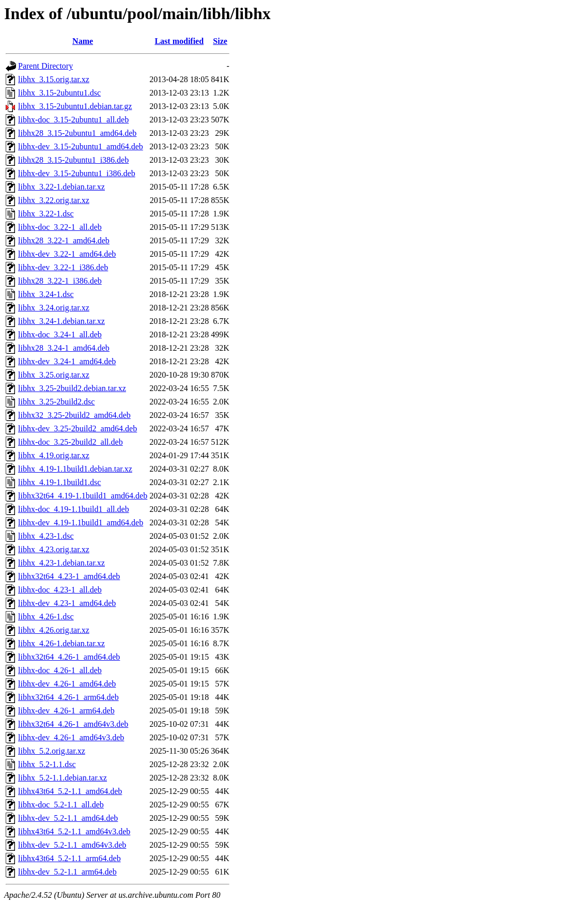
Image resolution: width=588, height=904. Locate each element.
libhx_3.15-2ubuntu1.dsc (59, 93)
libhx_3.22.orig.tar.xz (54, 200)
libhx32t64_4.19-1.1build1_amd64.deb (83, 496)
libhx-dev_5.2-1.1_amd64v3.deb (72, 845)
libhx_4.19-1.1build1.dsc (59, 482)
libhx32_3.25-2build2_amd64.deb (74, 415)
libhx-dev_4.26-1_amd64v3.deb (71, 737)
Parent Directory (45, 66)
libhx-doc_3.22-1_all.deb (60, 227)
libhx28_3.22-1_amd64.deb (64, 240)
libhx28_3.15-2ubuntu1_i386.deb (73, 160)
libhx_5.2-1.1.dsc (47, 764)
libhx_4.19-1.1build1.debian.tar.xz (75, 469)
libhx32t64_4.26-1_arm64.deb (68, 697)
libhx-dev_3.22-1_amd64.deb (67, 254)
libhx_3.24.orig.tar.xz (54, 308)
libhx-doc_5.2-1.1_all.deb (61, 805)
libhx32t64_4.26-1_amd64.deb (69, 657)
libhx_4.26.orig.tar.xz (54, 630)
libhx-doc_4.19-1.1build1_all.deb (74, 509)
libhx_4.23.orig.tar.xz (54, 549)
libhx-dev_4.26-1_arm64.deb (66, 711)
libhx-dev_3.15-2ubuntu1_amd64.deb (81, 146)
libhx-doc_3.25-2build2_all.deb (71, 442)
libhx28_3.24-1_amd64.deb (64, 348)
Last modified (179, 41)
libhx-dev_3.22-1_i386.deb (63, 267)
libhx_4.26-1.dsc (46, 617)
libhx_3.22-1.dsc (46, 214)
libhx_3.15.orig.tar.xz (54, 79)
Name (83, 41)
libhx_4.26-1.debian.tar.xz (61, 643)
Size (220, 41)
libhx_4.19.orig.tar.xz (54, 455)
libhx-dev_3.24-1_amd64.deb (67, 361)
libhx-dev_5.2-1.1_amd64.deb (68, 818)
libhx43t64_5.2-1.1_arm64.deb (69, 858)
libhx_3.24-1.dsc (46, 294)
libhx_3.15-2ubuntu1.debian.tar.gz (75, 106)
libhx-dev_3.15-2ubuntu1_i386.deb (77, 173)
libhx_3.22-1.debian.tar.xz (61, 187)
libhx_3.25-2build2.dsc (56, 402)
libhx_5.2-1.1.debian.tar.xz (63, 778)
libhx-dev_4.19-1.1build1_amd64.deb (81, 523)
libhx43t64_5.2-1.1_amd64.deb (70, 791)
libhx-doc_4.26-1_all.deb (60, 670)
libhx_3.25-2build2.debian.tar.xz (72, 388)
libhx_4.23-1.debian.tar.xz (61, 563)
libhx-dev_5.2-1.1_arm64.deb (67, 872)
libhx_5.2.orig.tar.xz (52, 751)
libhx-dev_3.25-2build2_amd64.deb (78, 428)
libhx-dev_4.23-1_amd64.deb (67, 603)
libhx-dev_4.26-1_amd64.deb (67, 684)
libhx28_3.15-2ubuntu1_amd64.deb (77, 133)
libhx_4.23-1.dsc (46, 536)
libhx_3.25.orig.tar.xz (54, 375)
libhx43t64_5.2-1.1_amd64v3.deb (74, 831)
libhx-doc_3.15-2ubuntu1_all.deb (73, 120)
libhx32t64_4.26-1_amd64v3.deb (73, 724)
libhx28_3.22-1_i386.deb (60, 281)
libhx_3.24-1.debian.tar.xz (61, 321)
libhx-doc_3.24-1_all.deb (60, 334)
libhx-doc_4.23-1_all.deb (60, 590)
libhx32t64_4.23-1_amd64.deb (69, 576)
